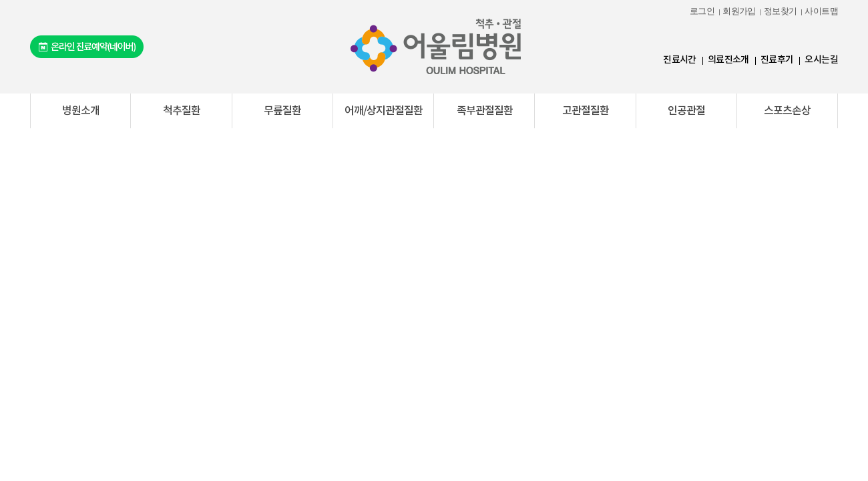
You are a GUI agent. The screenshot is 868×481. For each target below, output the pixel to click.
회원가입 (739, 11)
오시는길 (821, 60)
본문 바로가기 (0, 0)
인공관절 (686, 111)
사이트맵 (821, 11)
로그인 (702, 11)
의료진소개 (728, 60)
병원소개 (81, 111)
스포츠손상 (787, 111)
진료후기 (777, 60)
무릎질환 (282, 111)
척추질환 (182, 111)
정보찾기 (781, 11)
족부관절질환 (485, 111)
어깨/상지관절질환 (384, 111)
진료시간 (680, 60)
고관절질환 (586, 111)
